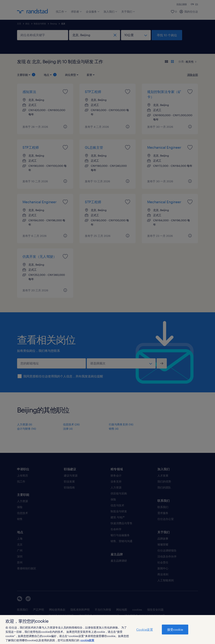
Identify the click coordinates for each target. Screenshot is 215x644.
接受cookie (175, 630)
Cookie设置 (145, 630)
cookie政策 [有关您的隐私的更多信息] (87, 640)
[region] (107, 630)
